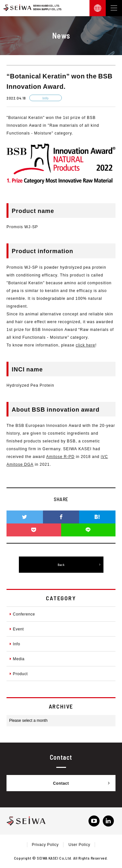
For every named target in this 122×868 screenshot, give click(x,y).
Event (17, 629)
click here (86, 345)
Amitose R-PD (60, 456)
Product (19, 674)
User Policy (79, 844)
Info (15, 644)
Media (17, 659)
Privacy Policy (45, 844)
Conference (22, 614)
